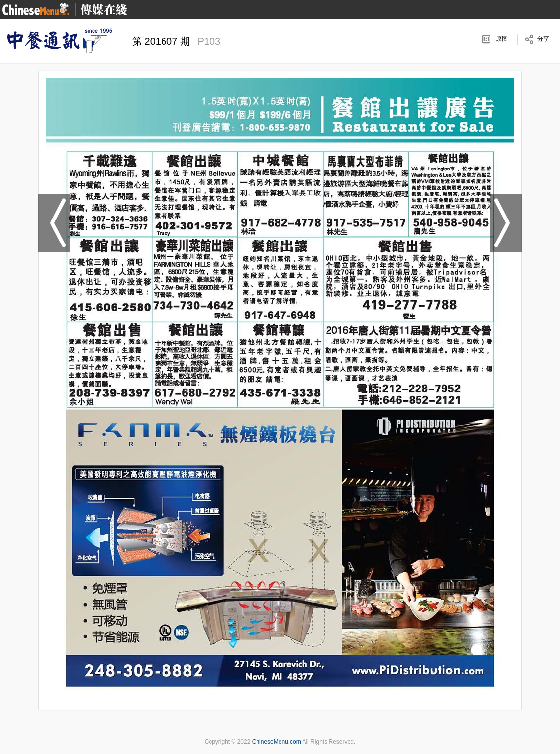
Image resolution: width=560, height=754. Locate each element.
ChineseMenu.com (277, 742)
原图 (502, 39)
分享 (543, 39)
